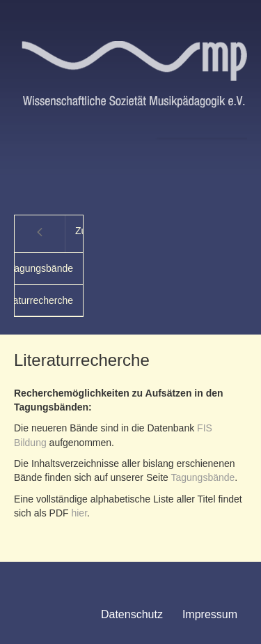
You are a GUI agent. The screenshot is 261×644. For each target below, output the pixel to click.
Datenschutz (132, 614)
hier (79, 513)
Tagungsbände (203, 477)
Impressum (210, 614)
